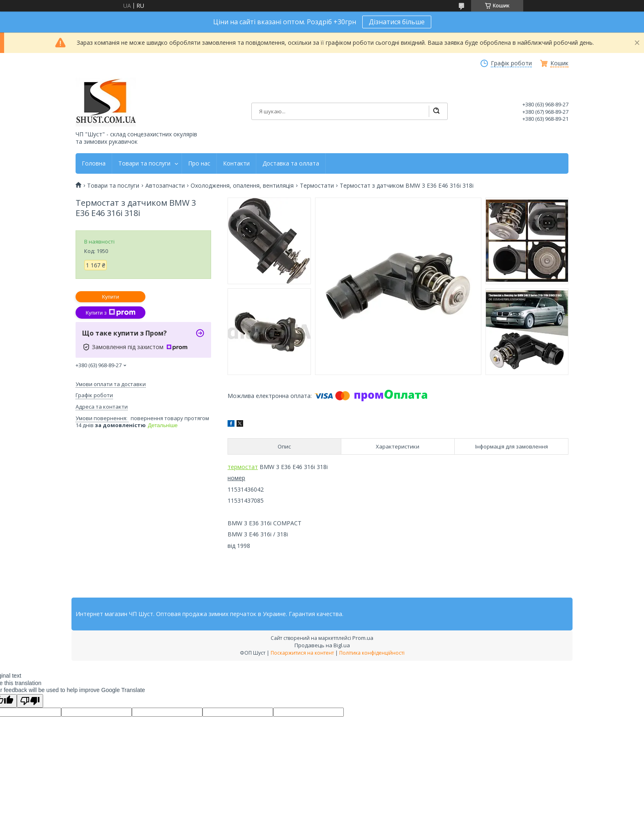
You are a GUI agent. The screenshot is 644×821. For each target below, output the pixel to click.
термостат (243, 467)
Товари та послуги (144, 163)
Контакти (236, 163)
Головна (94, 163)
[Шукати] (436, 111)
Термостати (317, 186)
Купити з (110, 313)
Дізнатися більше (397, 22)
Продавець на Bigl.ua (322, 645)
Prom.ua (363, 638)
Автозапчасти (165, 186)
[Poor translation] (30, 701)
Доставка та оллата (291, 163)
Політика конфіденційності (372, 653)
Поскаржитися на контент (302, 653)
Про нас (199, 163)
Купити (110, 297)
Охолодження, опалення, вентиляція (242, 186)
